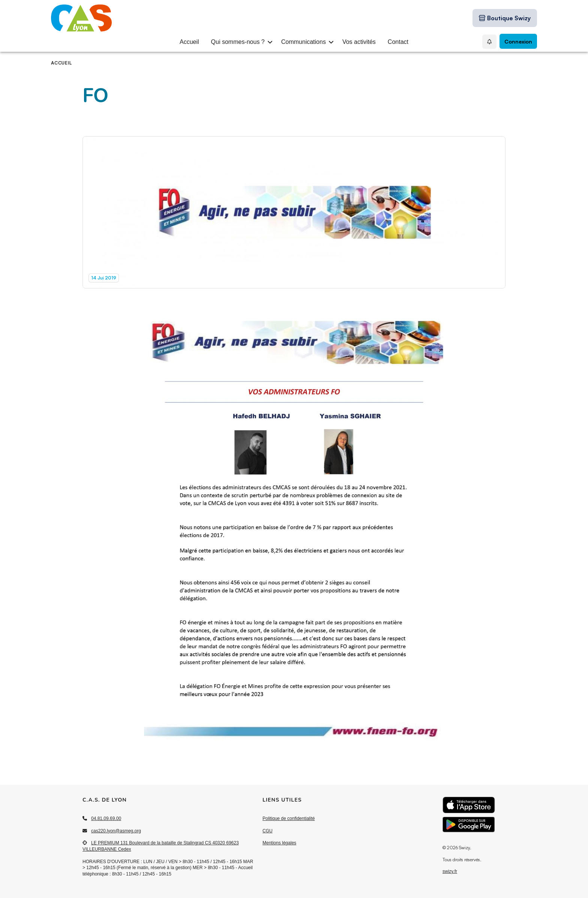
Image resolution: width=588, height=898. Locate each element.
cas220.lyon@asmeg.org (116, 831)
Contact (398, 42)
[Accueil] (71, 18)
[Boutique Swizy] (505, 18)
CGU (268, 831)
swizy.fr (450, 871)
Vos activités (359, 42)
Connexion (518, 41)
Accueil (189, 42)
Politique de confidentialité (289, 818)
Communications (304, 42)
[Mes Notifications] (489, 42)
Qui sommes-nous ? (238, 42)
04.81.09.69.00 (106, 818)
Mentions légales (279, 843)
